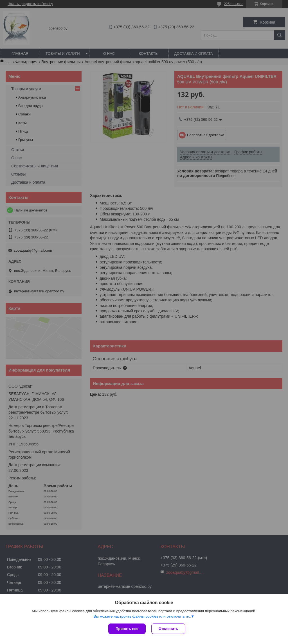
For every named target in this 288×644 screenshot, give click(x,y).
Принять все (127, 629)
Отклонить (168, 629)
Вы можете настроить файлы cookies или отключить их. (142, 616)
